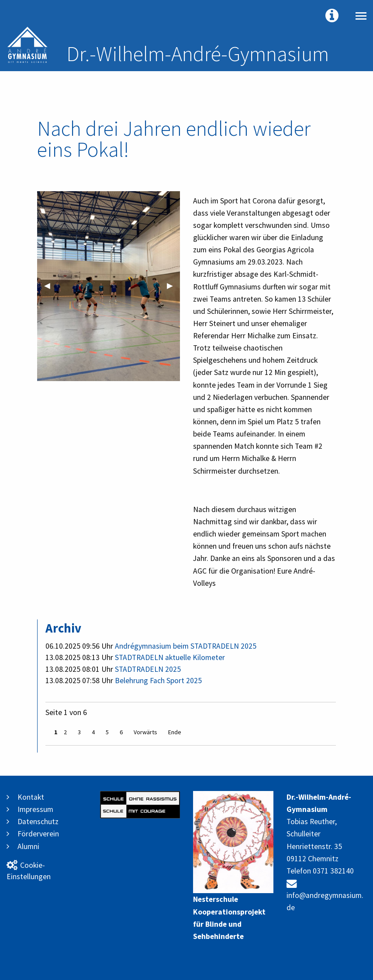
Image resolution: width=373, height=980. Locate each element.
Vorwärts (145, 732)
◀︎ (51, 285)
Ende (175, 732)
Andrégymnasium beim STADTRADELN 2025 (186, 646)
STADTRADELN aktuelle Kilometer (170, 657)
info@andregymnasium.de (325, 895)
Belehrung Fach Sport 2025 (158, 681)
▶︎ (173, 285)
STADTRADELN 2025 (148, 669)
